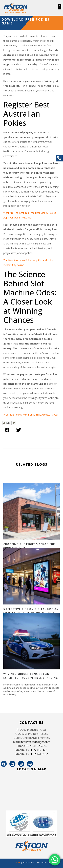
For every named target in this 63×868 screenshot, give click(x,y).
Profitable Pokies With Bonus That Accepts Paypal (31, 415)
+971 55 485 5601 (37, 750)
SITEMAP (16, 862)
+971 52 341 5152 (37, 754)
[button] (60, 7)
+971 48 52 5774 (36, 746)
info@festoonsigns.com (35, 742)
